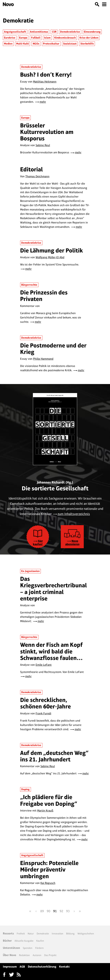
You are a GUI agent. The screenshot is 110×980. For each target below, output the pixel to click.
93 (68, 911)
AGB (22, 967)
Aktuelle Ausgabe (24, 941)
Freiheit (21, 934)
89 (42, 911)
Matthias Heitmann (45, 82)
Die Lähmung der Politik (51, 250)
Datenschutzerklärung (42, 967)
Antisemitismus (39, 32)
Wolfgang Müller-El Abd (50, 257)
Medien (8, 44)
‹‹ (30, 911)
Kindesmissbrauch (65, 38)
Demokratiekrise (70, 32)
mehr (43, 102)
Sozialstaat (70, 44)
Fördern (39, 948)
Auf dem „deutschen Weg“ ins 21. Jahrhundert (54, 756)
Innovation (58, 934)
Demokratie (43, 934)
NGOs (36, 44)
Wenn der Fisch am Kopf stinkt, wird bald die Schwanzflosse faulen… (51, 651)
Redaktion (24, 955)
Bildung (70, 934)
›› (80, 911)
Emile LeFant (44, 665)
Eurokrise (10, 38)
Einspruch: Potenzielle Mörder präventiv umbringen (49, 870)
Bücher (7, 941)
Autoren (37, 955)
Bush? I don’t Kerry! (46, 75)
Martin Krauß (45, 811)
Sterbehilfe (87, 44)
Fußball (36, 38)
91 (55, 911)
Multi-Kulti (23, 44)
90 (49, 911)
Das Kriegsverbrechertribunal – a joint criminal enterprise (53, 589)
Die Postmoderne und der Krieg (53, 349)
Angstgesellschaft (15, 32)
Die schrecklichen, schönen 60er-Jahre (45, 703)
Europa (23, 38)
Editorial (31, 169)
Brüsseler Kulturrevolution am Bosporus (47, 132)
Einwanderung (92, 32)
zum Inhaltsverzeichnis (74, 514)
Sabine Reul (43, 145)
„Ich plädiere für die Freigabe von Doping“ (49, 800)
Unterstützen (11, 948)
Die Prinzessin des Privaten (44, 296)
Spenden (28, 948)
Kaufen (40, 941)
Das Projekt (50, 955)
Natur (31, 934)
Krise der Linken (89, 38)
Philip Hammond (43, 359)
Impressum (10, 967)
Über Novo (10, 955)
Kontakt (64, 967)
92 (61, 911)
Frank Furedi (43, 713)
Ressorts (8, 933)
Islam (47, 38)
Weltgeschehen (86, 934)
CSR (54, 32)
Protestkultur (51, 44)
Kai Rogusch (48, 883)
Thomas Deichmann (37, 176)
